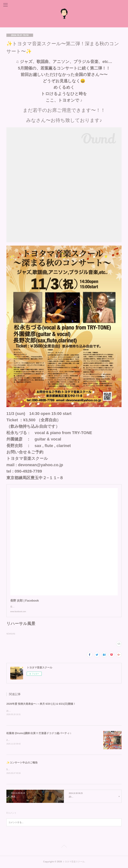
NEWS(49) (11, 634)
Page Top (64, 848)
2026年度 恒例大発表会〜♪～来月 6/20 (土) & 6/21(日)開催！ (41, 704)
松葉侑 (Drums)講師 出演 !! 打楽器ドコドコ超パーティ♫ (39, 733)
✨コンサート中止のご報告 (22, 763)
